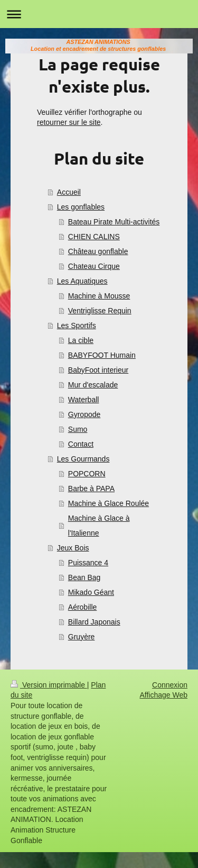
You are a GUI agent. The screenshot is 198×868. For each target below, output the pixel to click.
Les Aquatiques (82, 281)
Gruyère (82, 637)
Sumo (78, 429)
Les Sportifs (77, 325)
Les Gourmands (83, 459)
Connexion (170, 685)
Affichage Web (163, 695)
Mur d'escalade (93, 385)
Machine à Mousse (99, 296)
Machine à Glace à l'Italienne (99, 526)
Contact (81, 444)
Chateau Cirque (94, 266)
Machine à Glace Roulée (109, 503)
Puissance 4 (88, 563)
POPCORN (87, 474)
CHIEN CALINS (94, 237)
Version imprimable (49, 685)
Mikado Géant (91, 592)
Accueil (69, 192)
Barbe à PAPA (91, 489)
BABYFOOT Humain (102, 355)
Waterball (84, 400)
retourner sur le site (69, 122)
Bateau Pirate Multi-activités (114, 222)
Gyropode (84, 414)
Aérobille (82, 607)
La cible (81, 340)
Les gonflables (81, 207)
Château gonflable (98, 251)
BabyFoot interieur (98, 370)
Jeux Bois (73, 548)
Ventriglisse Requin (100, 311)
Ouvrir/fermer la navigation (99, 14)
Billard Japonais (94, 622)
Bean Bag (84, 577)
